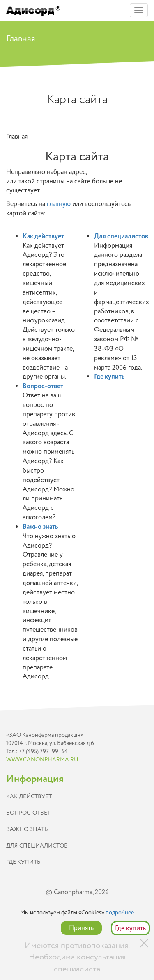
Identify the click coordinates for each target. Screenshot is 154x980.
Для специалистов (121, 236)
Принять (81, 928)
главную (59, 204)
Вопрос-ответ (43, 386)
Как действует (43, 236)
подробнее (120, 913)
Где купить (109, 377)
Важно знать (40, 527)
